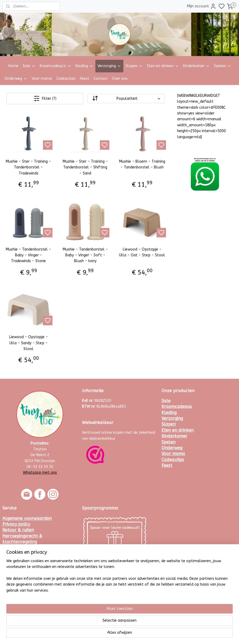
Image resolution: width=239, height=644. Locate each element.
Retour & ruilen (18, 530)
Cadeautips (66, 79)
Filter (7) (45, 98)
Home (13, 66)
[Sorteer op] (126, 99)
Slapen (134, 66)
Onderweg (16, 79)
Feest (85, 79)
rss (144, 634)
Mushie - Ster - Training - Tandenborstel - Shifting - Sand (85, 167)
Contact (101, 79)
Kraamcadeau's (55, 66)
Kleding (84, 66)
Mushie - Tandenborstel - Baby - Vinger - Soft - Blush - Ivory (85, 255)
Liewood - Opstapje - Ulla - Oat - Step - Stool (142, 252)
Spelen (223, 66)
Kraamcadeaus (177, 406)
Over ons (120, 79)
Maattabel (13, 565)
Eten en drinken (163, 66)
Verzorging (109, 66)
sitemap (134, 634)
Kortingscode (16, 554)
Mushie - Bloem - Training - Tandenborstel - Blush (142, 164)
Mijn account (202, 6)
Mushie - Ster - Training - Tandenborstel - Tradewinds (28, 167)
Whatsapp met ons (40, 473)
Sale (29, 66)
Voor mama (42, 79)
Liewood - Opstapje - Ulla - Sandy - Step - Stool (29, 343)
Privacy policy (16, 524)
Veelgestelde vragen (23, 548)
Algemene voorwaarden (27, 518)
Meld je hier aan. (96, 576)
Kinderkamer (196, 66)
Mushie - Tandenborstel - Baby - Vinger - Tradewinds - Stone (28, 255)
